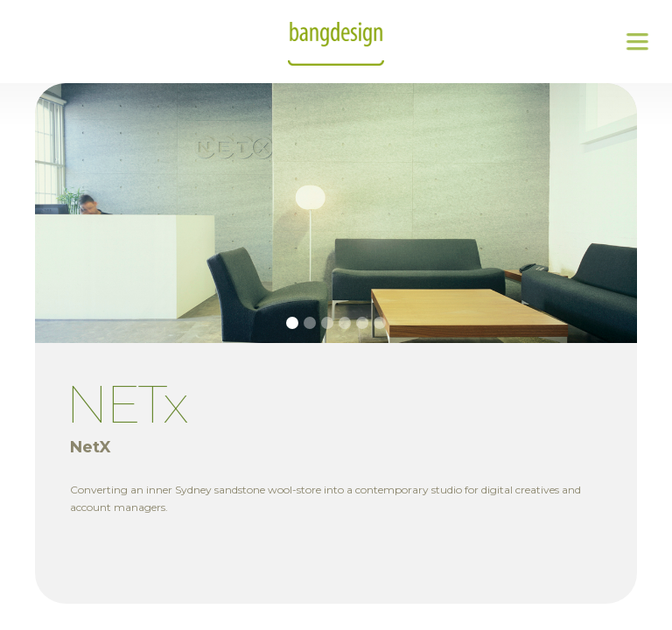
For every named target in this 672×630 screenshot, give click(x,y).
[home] (336, 42)
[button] (637, 42)
